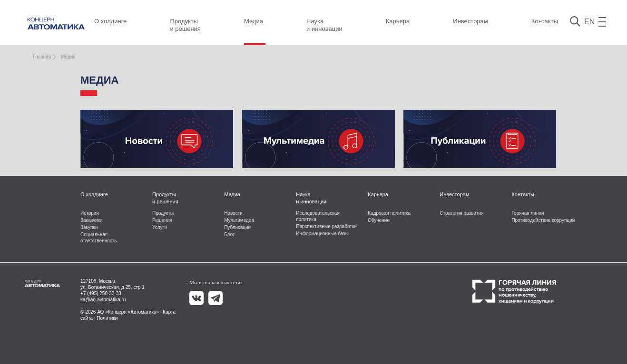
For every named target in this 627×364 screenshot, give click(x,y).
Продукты (163, 213)
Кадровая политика (389, 213)
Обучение (379, 220)
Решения (162, 220)
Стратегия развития (461, 213)
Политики (107, 318)
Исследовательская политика (318, 216)
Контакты (545, 21)
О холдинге (110, 21)
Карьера (398, 21)
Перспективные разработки (326, 226)
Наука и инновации (324, 25)
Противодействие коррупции (543, 220)
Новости (233, 213)
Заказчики (92, 220)
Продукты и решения (185, 25)
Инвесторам (470, 21)
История (90, 213)
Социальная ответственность (99, 238)
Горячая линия (528, 213)
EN (589, 22)
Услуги (160, 227)
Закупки (89, 227)
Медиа (254, 21)
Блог (229, 235)
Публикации (237, 227)
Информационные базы (322, 234)
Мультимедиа (239, 220)
